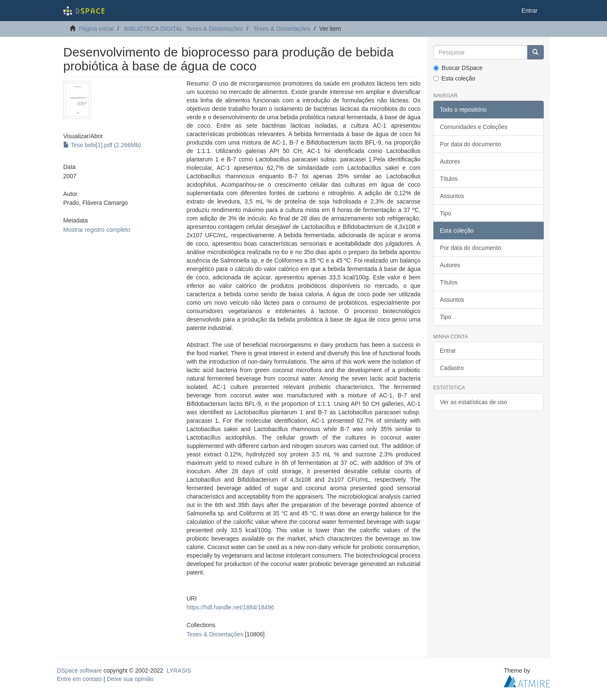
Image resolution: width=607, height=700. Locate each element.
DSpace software (79, 670)
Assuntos (452, 196)
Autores (450, 161)
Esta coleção (454, 78)
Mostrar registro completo (97, 230)
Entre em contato (79, 679)
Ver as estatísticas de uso (474, 402)
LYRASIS (179, 670)
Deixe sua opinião (130, 679)
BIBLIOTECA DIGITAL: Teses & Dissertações (184, 29)
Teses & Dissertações (282, 29)
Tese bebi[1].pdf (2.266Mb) (102, 145)
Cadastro (452, 368)
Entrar (448, 351)
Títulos (449, 179)
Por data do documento (471, 144)
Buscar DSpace (458, 68)
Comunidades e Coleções (474, 127)
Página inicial (96, 29)
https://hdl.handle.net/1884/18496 (230, 607)
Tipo (446, 213)
